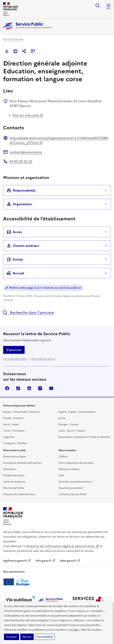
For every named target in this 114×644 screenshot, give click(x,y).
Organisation (19, 204)
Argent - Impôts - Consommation (77, 412)
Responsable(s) (21, 190)
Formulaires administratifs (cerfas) (22, 463)
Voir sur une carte (28, 115)
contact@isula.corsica (26, 152)
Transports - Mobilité (15, 443)
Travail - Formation (14, 431)
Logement (9, 437)
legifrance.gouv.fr (17, 561)
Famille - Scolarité (13, 418)
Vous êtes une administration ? (76, 482)
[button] (33, 51)
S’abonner (14, 350)
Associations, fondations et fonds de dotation (84, 437)
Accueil (15, 273)
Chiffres (63, 457)
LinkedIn (29, 388)
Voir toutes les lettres (43, 359)
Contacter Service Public (73, 494)
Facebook (7, 388)
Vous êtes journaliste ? (71, 488)
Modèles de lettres (14, 475)
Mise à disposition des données (76, 463)
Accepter (12, 637)
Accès (14, 232)
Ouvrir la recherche (97, 5)
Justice (62, 418)
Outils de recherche (14, 482)
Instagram (40, 388)
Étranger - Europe (68, 424)
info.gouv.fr (45, 561)
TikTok (18, 388)
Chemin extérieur (23, 246)
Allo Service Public (14, 488)
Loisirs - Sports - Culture (72, 431)
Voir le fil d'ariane (13, 39)
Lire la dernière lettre (15, 359)
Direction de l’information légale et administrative (63, 546)
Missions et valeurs (69, 469)
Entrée (15, 259)
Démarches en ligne (14, 457)
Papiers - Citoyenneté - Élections (21, 412)
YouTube (51, 388)
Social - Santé (11, 424)
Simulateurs (10, 469)
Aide (61, 475)
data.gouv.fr (70, 561)
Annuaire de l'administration (19, 494)
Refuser (27, 637)
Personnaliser (45, 637)
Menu (108, 9)
